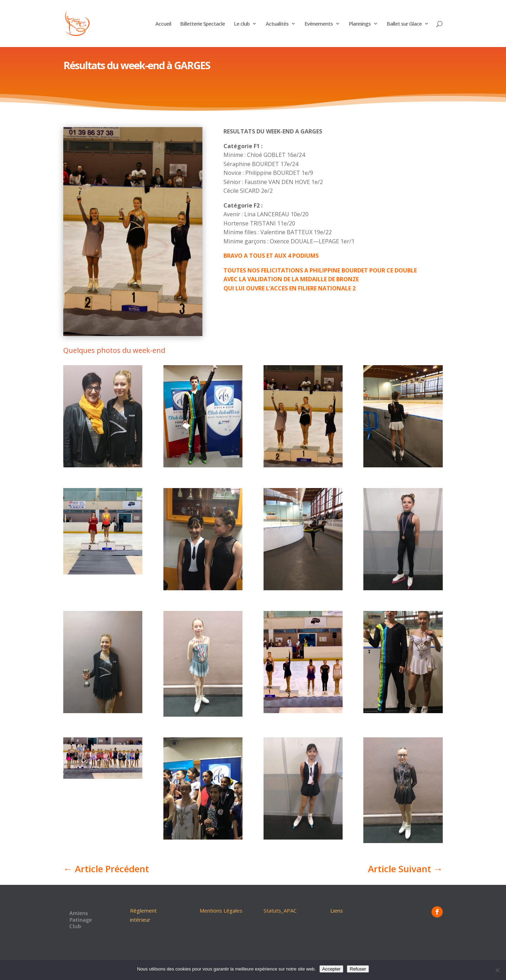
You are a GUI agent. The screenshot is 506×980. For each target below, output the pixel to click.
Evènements (319, 24)
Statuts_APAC (280, 910)
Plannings (360, 24)
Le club (242, 24)
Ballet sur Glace (404, 24)
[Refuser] (497, 970)
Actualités (277, 24)
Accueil (163, 24)
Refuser (358, 969)
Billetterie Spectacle (203, 24)
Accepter (332, 969)
